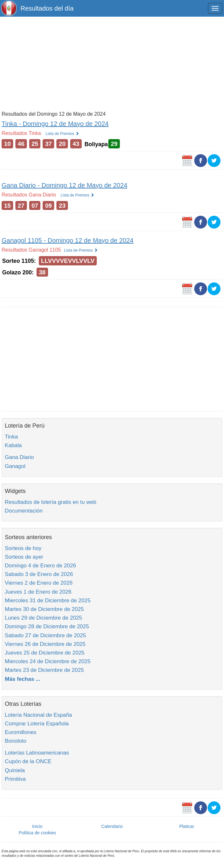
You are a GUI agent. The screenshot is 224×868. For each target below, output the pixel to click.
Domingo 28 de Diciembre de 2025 (47, 626)
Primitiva (15, 779)
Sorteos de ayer (24, 557)
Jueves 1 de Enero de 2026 (38, 592)
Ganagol (15, 466)
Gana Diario (19, 457)
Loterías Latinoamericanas (37, 753)
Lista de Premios (62, 134)
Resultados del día (47, 8)
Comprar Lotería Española (37, 724)
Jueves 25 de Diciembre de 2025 (45, 653)
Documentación (24, 511)
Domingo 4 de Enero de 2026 (40, 566)
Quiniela (15, 770)
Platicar (187, 826)
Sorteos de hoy (23, 548)
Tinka (11, 437)
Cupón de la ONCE (28, 761)
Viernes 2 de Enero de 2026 (39, 583)
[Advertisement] (112, 63)
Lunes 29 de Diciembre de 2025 (43, 618)
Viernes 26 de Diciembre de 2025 (45, 644)
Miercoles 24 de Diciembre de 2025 (48, 661)
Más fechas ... (23, 679)
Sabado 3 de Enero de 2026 (39, 574)
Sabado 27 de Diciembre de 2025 (45, 635)
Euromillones (21, 732)
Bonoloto (16, 741)
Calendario (112, 826)
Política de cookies (37, 833)
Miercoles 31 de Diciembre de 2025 (48, 601)
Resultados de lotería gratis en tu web (50, 502)
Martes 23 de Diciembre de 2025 (44, 670)
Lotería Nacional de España (38, 715)
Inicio (37, 826)
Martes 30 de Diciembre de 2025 (44, 609)
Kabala (13, 445)
